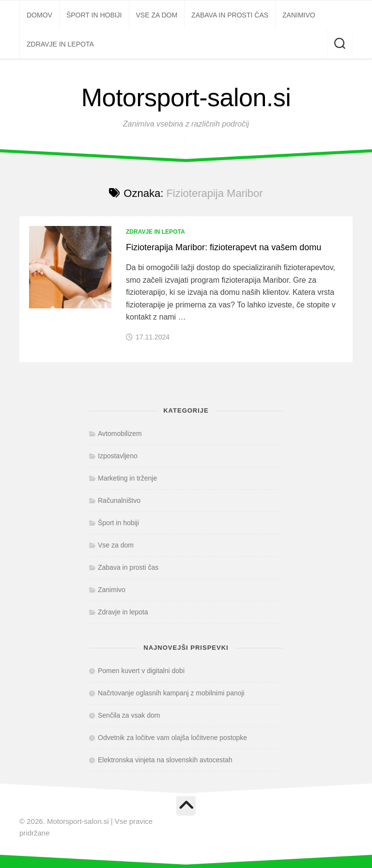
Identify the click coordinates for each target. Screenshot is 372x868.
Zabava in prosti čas (230, 15)
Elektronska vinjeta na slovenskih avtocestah (165, 760)
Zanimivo (299, 15)
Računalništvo (119, 500)
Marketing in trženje (127, 478)
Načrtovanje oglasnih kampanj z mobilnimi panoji (171, 693)
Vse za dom (157, 15)
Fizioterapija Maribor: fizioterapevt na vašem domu (224, 247)
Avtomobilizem (120, 434)
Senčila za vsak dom (129, 715)
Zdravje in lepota (60, 44)
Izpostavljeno (118, 456)
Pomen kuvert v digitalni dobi (141, 671)
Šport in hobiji (94, 15)
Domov (39, 15)
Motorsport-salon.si (186, 97)
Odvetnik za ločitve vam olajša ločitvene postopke (172, 738)
